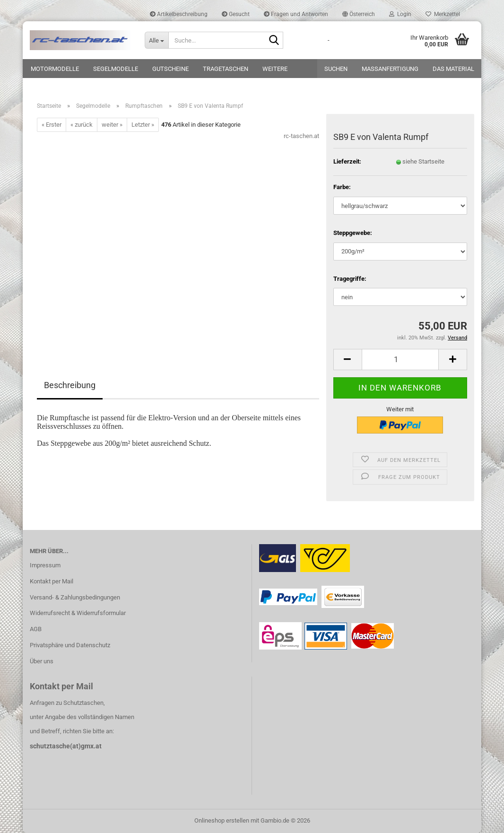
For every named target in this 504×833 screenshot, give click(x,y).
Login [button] (400, 14)
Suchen (336, 69)
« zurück (82, 125)
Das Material (453, 69)
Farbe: (342, 187)
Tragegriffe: (350, 279)
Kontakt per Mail (52, 581)
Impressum (45, 565)
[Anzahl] (400, 360)
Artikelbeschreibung (179, 14)
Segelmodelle (116, 69)
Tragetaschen (226, 69)
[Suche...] (156, 40)
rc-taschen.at (301, 136)
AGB (36, 629)
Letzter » (143, 125)
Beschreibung (70, 385)
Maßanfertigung (390, 69)
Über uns (42, 661)
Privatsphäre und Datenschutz (70, 645)
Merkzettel (443, 14)
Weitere (275, 69)
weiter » (112, 125)
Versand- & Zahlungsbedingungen (75, 597)
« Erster (52, 125)
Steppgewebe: (353, 233)
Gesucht (236, 14)
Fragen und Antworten (296, 14)
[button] (359, 14)
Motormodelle (55, 69)
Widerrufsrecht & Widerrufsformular (78, 613)
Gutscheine (170, 69)
